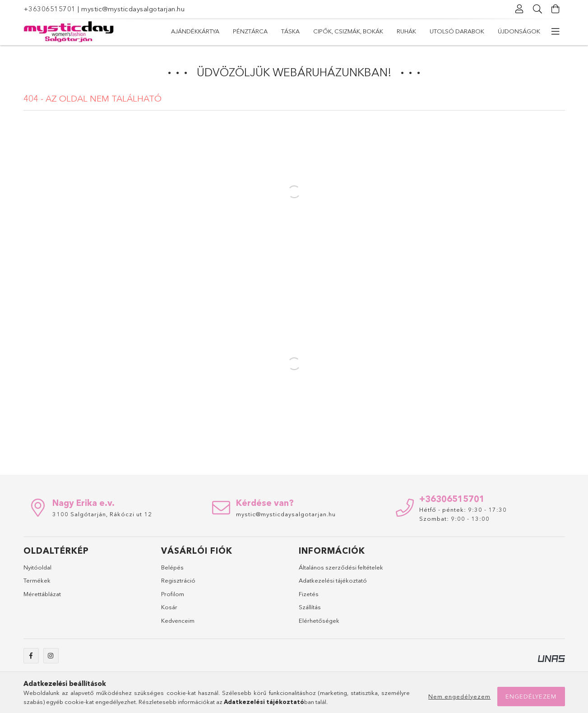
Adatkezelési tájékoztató (333, 580)
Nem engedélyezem (459, 696)
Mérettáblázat (42, 594)
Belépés (172, 567)
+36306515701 (50, 9)
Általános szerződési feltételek (341, 567)
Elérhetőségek (319, 620)
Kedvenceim (178, 620)
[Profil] (520, 9)
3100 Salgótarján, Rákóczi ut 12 (102, 514)
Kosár (169, 607)
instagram (51, 656)
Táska (421, 31)
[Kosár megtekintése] (556, 9)
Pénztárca (461, 31)
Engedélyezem (531, 696)
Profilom (173, 594)
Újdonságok (192, 31)
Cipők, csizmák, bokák (363, 31)
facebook (31, 656)
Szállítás (310, 607)
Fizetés (309, 594)
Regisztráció (178, 580)
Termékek (37, 580)
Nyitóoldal (37, 567)
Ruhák (305, 31)
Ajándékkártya (516, 31)
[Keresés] (538, 9)
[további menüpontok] (556, 32)
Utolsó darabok (254, 31)
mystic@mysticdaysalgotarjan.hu (133, 9)
